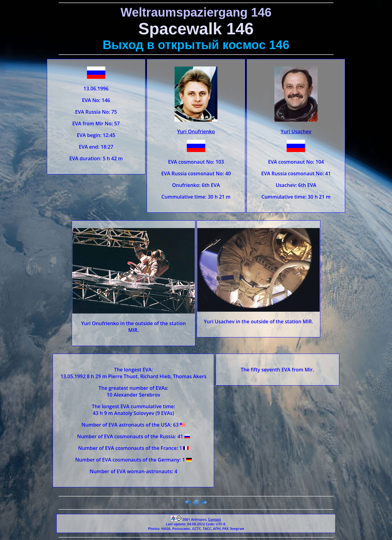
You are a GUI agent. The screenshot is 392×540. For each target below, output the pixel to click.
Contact (215, 519)
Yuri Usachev (296, 131)
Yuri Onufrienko (196, 131)
